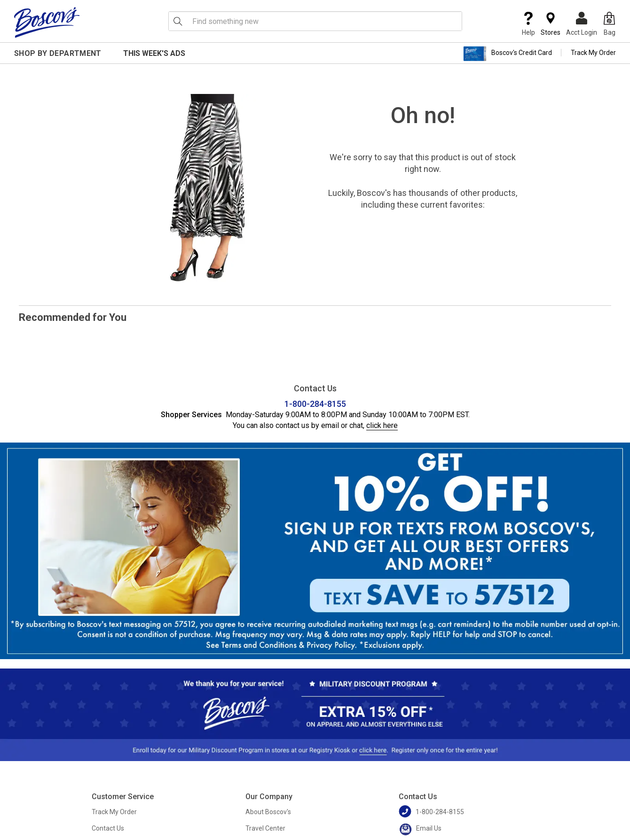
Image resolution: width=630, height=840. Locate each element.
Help (528, 24)
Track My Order (593, 53)
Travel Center (265, 828)
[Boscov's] (47, 22)
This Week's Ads (154, 53)
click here (382, 425)
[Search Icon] (178, 21)
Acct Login (582, 24)
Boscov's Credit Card (508, 54)
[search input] (315, 21)
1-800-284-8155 (315, 404)
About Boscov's (268, 812)
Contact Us (108, 828)
